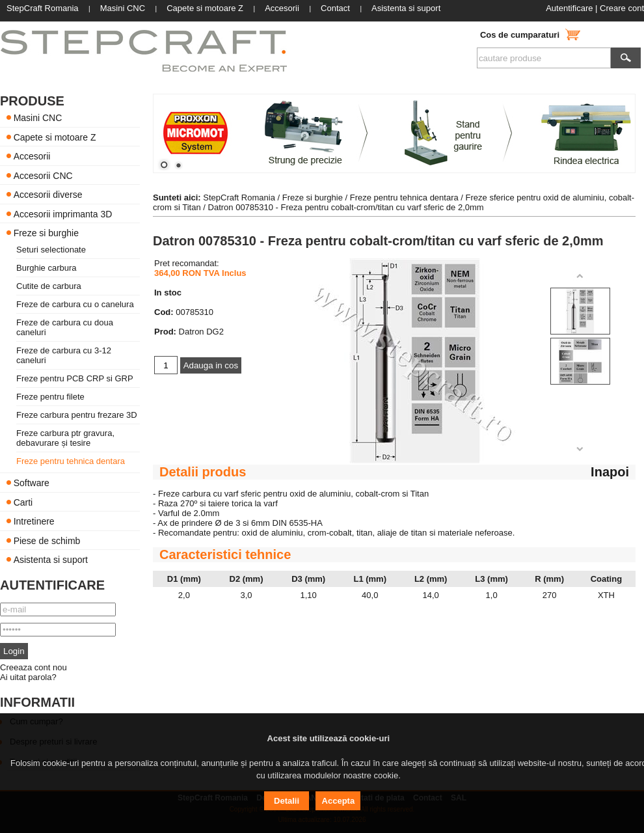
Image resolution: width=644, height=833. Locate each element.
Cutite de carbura (49, 286)
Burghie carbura (47, 268)
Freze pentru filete (50, 397)
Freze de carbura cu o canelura (75, 304)
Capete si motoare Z (55, 137)
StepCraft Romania (239, 198)
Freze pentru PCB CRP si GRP (75, 378)
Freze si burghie (46, 233)
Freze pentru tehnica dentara (71, 461)
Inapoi (610, 472)
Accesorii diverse (48, 195)
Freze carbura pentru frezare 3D (77, 415)
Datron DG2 (201, 332)
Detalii (287, 801)
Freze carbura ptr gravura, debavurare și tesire (65, 438)
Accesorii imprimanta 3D (63, 213)
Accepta (339, 801)
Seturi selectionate (51, 250)
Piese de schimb (47, 540)
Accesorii (32, 156)
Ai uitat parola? (28, 677)
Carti (23, 502)
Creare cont (622, 8)
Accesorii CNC (43, 175)
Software (32, 483)
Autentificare (569, 8)
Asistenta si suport (51, 560)
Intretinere (34, 521)
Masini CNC (38, 118)
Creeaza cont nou (34, 667)
